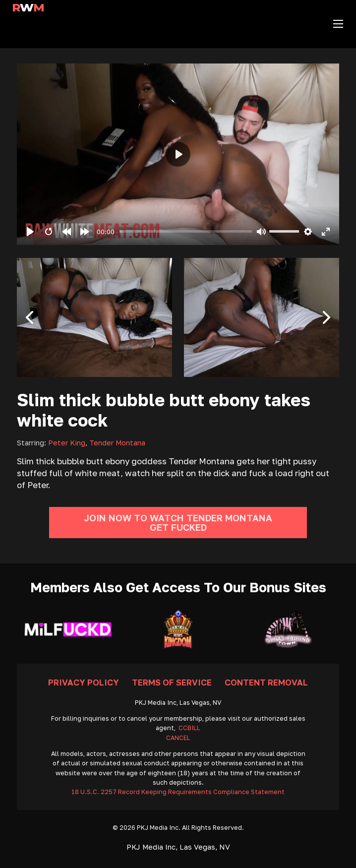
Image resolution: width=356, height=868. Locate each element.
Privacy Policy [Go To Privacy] (84, 682)
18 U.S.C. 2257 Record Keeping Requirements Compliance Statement (178, 792)
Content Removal (266, 682)
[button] (29, 317)
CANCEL (178, 738)
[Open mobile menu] (338, 24)
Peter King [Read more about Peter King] (67, 443)
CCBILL (189, 728)
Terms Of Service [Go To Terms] (172, 682)
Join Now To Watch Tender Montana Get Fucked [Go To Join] (178, 523)
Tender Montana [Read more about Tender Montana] (117, 443)
